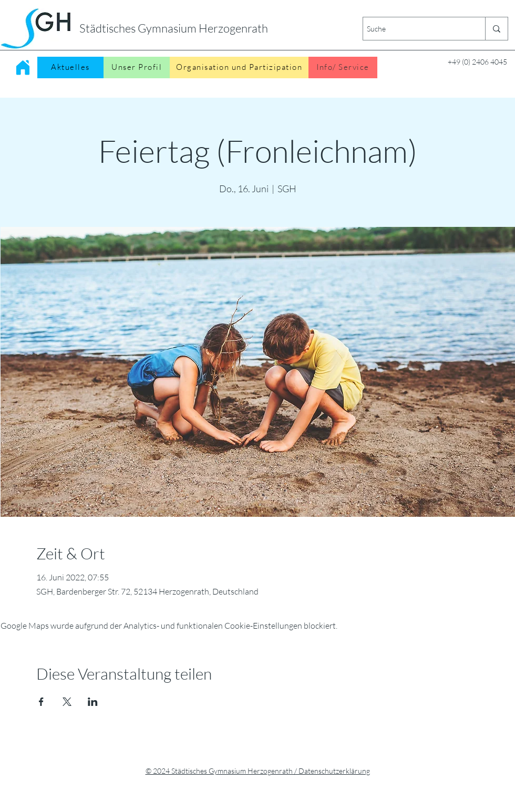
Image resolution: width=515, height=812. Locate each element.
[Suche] (415, 29)
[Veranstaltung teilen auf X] (67, 702)
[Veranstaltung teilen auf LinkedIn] (93, 702)
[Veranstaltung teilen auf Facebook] (41, 702)
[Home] (23, 67)
